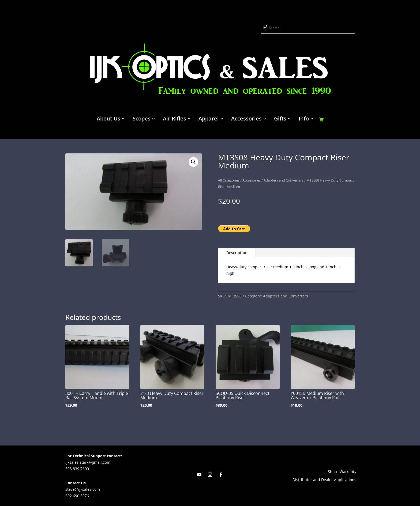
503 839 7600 (77, 469)
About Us (108, 119)
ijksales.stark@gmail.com (88, 462)
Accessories (246, 119)
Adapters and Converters (284, 180)
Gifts (280, 119)
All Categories (229, 180)
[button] (193, 162)
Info (304, 119)
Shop (332, 472)
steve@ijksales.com (83, 489)
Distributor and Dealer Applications (324, 480)
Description (237, 253)
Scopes (142, 119)
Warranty (348, 472)
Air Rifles (175, 119)
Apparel (209, 119)
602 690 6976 (77, 496)
